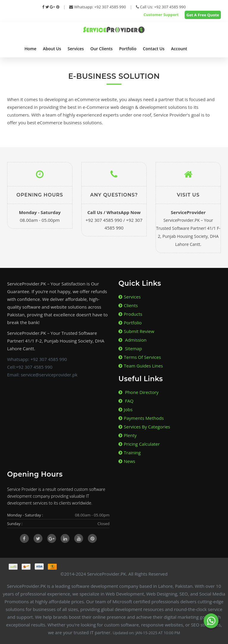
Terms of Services (140, 357)
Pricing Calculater (139, 444)
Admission (133, 340)
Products (130, 314)
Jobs (125, 409)
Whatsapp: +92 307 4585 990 (98, 7)
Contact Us (154, 49)
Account (179, 49)
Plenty (128, 435)
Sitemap (130, 348)
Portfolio (128, 49)
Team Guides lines (141, 366)
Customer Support (161, 15)
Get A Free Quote (203, 15)
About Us (52, 49)
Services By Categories (144, 427)
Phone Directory (138, 392)
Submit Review (136, 331)
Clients (128, 305)
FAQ (126, 401)
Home (30, 49)
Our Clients (101, 49)
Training (130, 453)
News (127, 461)
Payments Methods (141, 418)
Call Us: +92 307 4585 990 (161, 7)
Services (76, 49)
